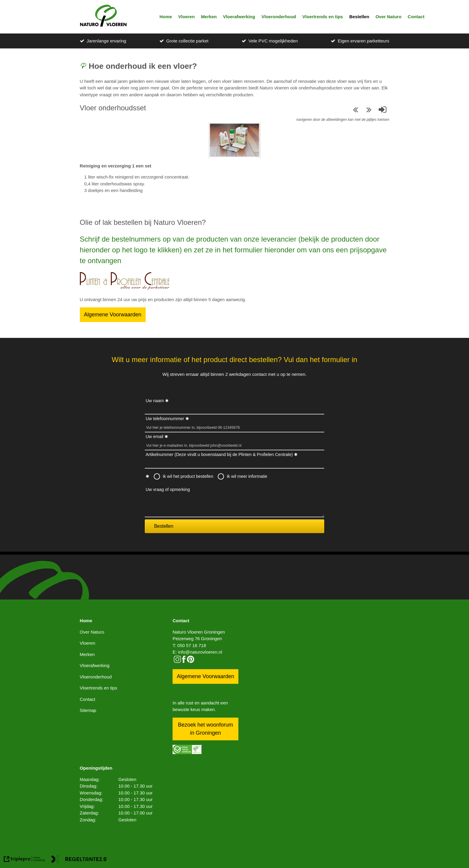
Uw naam (155, 401)
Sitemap (88, 710)
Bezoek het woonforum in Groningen (205, 729)
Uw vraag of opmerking (168, 489)
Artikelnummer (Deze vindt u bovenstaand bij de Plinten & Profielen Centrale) (219, 454)
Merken (209, 17)
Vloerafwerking (239, 17)
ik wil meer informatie (247, 476)
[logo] (103, 17)
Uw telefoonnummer (165, 419)
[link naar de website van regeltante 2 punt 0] (79, 860)
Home (166, 17)
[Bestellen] (125, 288)
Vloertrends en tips (323, 17)
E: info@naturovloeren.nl (197, 652)
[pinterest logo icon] (191, 661)
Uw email (154, 437)
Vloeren (186, 17)
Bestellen (359, 17)
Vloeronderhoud (279, 17)
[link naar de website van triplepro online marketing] (24, 860)
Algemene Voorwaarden (112, 315)
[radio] (157, 477)
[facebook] (184, 661)
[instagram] (177, 661)
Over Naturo (388, 17)
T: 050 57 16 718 (189, 645)
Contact (416, 17)
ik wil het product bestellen (188, 476)
